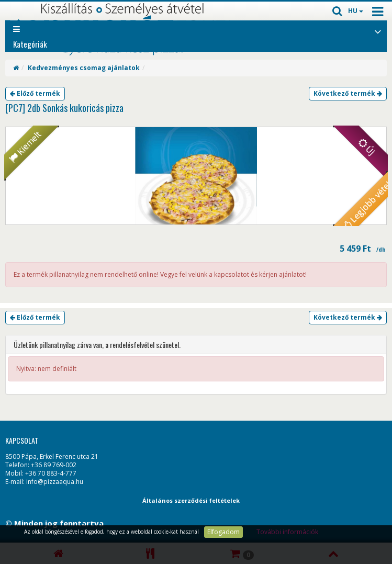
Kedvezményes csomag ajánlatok (84, 68)
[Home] (16, 68)
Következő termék (348, 93)
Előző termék (35, 93)
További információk (287, 532)
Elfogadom (223, 532)
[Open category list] (378, 31)
